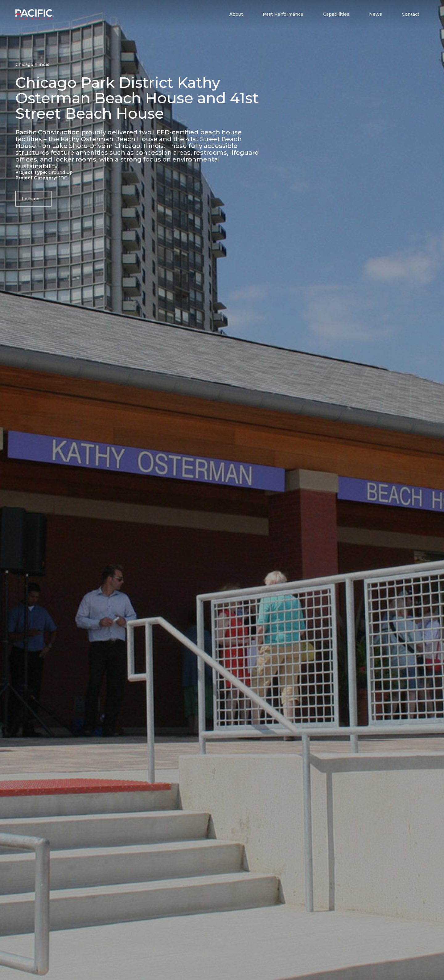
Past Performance (283, 14)
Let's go (31, 199)
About (236, 14)
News (376, 14)
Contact (411, 14)
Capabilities (336, 14)
